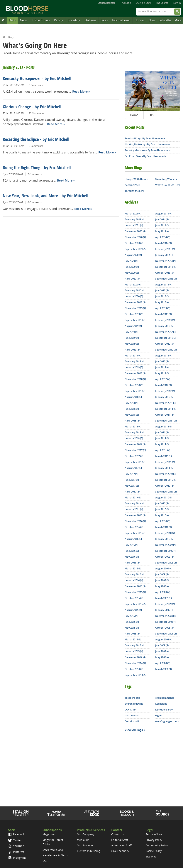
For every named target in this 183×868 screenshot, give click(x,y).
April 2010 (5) (163, 521)
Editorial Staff (120, 840)
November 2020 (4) (135, 237)
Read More (80, 92)
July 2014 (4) (162, 219)
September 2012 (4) (166, 350)
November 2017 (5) (135, 450)
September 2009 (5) (166, 563)
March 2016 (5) (133, 568)
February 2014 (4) (165, 249)
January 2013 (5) (164, 326)
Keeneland (161, 704)
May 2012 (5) (162, 373)
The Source (162, 3)
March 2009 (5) (163, 598)
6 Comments (36, 85)
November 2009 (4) (166, 551)
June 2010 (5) (162, 509)
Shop (127, 813)
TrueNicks (126, 3)
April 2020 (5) (132, 279)
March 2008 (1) (163, 669)
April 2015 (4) (132, 634)
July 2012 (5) (162, 361)
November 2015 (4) (135, 592)
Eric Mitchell (132, 721)
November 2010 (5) (166, 480)
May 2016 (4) (132, 557)
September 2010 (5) (166, 492)
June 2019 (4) (132, 338)
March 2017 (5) (133, 498)
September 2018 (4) (135, 391)
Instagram (17, 858)
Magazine (49, 834)
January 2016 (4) (134, 580)
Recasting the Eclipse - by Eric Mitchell (36, 140)
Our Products (85, 845)
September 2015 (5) (135, 604)
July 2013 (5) (162, 290)
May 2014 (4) (162, 231)
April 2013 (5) (163, 308)
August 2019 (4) (133, 326)
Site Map (151, 856)
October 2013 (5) (164, 273)
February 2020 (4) (135, 290)
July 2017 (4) (131, 474)
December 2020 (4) (135, 231)
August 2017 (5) (133, 468)
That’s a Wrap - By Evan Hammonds (145, 138)
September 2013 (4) (166, 279)
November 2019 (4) (135, 308)
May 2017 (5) (132, 486)
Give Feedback (120, 851)
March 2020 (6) (133, 285)
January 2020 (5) (134, 296)
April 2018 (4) (132, 421)
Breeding (74, 20)
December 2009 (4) (166, 545)
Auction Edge (144, 3)
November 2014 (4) (135, 663)
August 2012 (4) (164, 356)
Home (4, 37)
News (24, 20)
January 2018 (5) (134, 438)
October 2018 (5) (134, 385)
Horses (140, 20)
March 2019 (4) (133, 356)
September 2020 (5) (135, 249)
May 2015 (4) (132, 628)
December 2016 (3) (135, 515)
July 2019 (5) (131, 332)
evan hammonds (165, 698)
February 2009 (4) (165, 604)
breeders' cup (132, 698)
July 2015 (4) (131, 616)
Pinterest (16, 852)
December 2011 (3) (166, 403)
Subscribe (165, 20)
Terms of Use (154, 834)
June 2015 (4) (132, 622)
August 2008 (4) (164, 639)
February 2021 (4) (135, 219)
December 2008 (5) (166, 616)
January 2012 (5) (164, 397)
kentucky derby (164, 710)
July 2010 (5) (162, 503)
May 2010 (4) (162, 515)
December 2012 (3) (166, 332)
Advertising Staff (122, 845)
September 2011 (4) (166, 421)
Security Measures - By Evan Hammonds (148, 150)
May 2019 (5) (132, 344)
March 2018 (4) (133, 427)
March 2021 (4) (133, 214)
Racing (59, 20)
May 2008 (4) (162, 657)
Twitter (15, 840)
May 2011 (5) (162, 444)
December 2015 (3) (135, 586)
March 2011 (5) (163, 456)
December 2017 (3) (135, 444)
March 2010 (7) (163, 527)
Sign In (177, 3)
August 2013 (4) (164, 285)
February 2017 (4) (135, 503)
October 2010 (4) (164, 486)
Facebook (16, 834)
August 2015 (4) (133, 610)
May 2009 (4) (162, 586)
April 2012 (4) (163, 379)
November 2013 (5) (166, 267)
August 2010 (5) (164, 498)
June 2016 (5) (132, 551)
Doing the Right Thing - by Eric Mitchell (37, 168)
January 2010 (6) (164, 539)
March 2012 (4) (163, 385)
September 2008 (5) (166, 634)
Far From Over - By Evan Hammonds (145, 156)
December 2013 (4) (166, 261)
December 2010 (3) (166, 474)
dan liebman (132, 715)
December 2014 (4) (135, 657)
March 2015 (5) (133, 639)
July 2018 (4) (131, 403)
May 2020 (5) (132, 273)
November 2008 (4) (166, 622)
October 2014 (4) (134, 669)
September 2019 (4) (135, 320)
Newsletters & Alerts (55, 855)
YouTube (16, 846)
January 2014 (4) (164, 255)
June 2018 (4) (132, 409)
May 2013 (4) (162, 302)
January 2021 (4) (134, 225)
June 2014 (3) (162, 225)
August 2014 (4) (164, 214)
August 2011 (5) (164, 427)
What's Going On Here (168, 185)
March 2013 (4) (163, 314)
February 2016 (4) (135, 574)
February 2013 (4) (165, 320)
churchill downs (134, 704)
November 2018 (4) (135, 379)
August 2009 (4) (164, 568)
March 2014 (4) (163, 243)
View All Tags (134, 730)
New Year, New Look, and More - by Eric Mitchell (46, 196)
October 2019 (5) (134, 314)
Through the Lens (135, 191)
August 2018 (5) (133, 397)
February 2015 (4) (135, 645)
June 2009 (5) (162, 580)
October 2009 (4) (164, 557)
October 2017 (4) (134, 456)
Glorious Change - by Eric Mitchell (32, 107)
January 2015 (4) (134, 651)
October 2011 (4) (164, 415)
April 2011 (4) (163, 450)
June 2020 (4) (132, 267)
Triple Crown (41, 20)
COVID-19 (130, 710)
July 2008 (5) (162, 645)
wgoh (158, 715)
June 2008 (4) (162, 651)
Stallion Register (106, 3)
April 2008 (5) (163, 663)
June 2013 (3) (162, 296)
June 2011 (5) (162, 438)
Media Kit (83, 840)
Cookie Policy (154, 851)
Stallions (90, 20)
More (178, 20)
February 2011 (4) (165, 462)
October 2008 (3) (164, 628)
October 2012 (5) (164, 344)
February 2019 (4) (135, 361)
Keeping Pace (132, 185)
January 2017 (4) (134, 509)
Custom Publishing (89, 851)
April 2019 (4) (132, 350)
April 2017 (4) (132, 492)
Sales (104, 20)
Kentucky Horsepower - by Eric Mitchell (37, 79)
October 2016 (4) (134, 527)
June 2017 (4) (132, 480)
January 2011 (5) (164, 468)
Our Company (85, 834)
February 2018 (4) (135, 432)
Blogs (152, 20)
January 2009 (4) (164, 610)
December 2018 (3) (135, 373)
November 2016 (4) (135, 521)
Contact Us (118, 834)
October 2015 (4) (134, 598)
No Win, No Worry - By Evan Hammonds (147, 144)
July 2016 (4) (131, 545)
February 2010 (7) (165, 533)
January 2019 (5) (134, 367)
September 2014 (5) (135, 675)
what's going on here (167, 721)
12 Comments (37, 113)
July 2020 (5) (131, 261)
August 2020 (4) (133, 255)
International (121, 20)
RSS (153, 115)
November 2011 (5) (166, 409)
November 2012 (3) (166, 338)
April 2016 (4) (132, 563)
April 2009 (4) (163, 592)
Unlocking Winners (166, 179)
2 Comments (35, 174)
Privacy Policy (154, 840)
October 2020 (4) (134, 243)
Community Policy (157, 845)
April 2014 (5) (163, 237)
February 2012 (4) (165, 391)
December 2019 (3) (135, 302)
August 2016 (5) (133, 539)
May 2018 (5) (132, 415)
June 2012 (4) (162, 367)
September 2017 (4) (135, 462)
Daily (12, 20)
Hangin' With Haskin (136, 179)
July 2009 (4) (162, 574)
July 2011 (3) (162, 432)
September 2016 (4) (135, 533)
